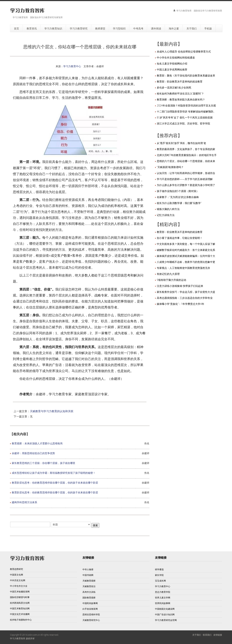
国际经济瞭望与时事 (20, 597)
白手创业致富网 (90, 609)
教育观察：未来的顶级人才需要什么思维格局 (37, 443)
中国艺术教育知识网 (20, 608)
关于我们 (197, 635)
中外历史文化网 (18, 580)
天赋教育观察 (89, 581)
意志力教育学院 (163, 592)
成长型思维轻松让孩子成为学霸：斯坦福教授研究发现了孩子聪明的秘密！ (54, 473)
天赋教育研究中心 (91, 620)
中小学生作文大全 (19, 586)
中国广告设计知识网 (165, 614)
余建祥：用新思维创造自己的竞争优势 (33, 453)
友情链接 (218, 635)
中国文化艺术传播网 (20, 614)
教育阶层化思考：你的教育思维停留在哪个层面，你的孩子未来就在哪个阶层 (55, 483)
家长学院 (159, 575)
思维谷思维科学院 (91, 614)
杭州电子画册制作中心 (21, 620)
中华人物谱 (88, 569)
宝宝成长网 (160, 581)
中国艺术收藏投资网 (20, 592)
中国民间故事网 (90, 603)
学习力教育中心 (72, 66)
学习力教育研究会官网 (166, 620)
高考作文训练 (89, 592)
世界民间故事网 (163, 603)
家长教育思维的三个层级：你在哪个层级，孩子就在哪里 (43, 463)
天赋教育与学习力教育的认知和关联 (52, 411)
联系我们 (207, 635)
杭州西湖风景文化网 (20, 603)
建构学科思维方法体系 (24, 502)
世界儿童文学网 (163, 598)
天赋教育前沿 (89, 586)
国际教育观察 (89, 598)
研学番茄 (159, 569)
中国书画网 (88, 575)
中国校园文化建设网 (165, 609)
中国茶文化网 (16, 575)
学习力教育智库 (18, 638)
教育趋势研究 (16, 569)
